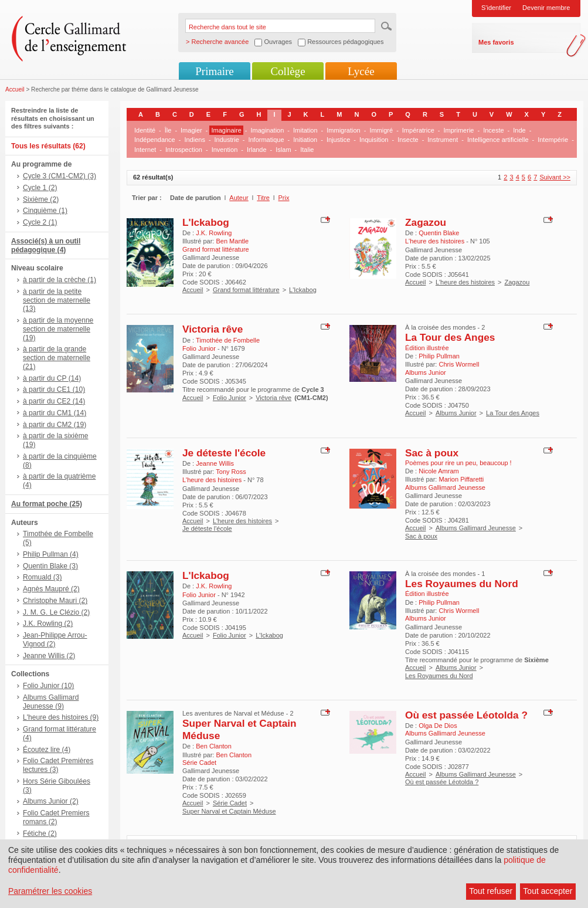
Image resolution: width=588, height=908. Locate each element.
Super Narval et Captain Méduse (229, 811)
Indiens (194, 140)
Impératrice (418, 130)
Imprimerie (459, 130)
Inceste (493, 130)
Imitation (305, 130)
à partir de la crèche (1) (60, 280)
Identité (145, 130)
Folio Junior (230, 398)
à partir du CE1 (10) (54, 389)
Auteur (239, 198)
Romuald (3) (43, 577)
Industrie (227, 140)
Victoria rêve (213, 329)
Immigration (343, 130)
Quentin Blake (439, 233)
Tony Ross (231, 472)
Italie (307, 150)
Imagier (191, 130)
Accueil (15, 89)
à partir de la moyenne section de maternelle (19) (58, 329)
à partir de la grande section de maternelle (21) (57, 358)
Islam (283, 150)
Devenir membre (546, 8)
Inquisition (374, 140)
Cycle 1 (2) (40, 188)
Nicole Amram (439, 471)
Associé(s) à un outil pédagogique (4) (46, 245)
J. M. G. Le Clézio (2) (56, 612)
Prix (284, 198)
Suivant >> (555, 177)
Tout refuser (491, 891)
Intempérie (553, 140)
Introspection (184, 150)
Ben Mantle (232, 241)
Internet (145, 150)
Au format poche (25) (47, 504)
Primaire (214, 71)
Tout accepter (548, 891)
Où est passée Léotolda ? (466, 715)
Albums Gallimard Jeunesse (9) (51, 702)
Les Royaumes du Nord (462, 584)
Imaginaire (226, 130)
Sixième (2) (41, 199)
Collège (288, 71)
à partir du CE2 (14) (54, 401)
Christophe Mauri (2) (55, 601)
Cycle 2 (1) (40, 222)
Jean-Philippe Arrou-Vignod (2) (55, 640)
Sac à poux (432, 453)
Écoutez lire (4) (47, 750)
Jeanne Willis (215, 463)
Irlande (257, 150)
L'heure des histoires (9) (61, 717)
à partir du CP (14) (52, 378)
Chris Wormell (459, 364)
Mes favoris (496, 42)
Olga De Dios (438, 726)
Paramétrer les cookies (50, 891)
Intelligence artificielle (498, 140)
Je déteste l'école (224, 453)
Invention (225, 150)
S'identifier (496, 8)
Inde (519, 130)
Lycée (361, 71)
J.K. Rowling (214, 233)
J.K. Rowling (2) (48, 624)
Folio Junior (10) (48, 686)
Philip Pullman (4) (51, 554)
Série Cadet (230, 803)
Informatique (266, 140)
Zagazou (426, 222)
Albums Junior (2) (51, 801)
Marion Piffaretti (461, 479)
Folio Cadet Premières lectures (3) (58, 765)
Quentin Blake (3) (50, 566)
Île (168, 130)
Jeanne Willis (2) (49, 656)
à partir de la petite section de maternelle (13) (57, 300)
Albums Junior (456, 413)
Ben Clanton (214, 746)
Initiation (305, 140)
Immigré (381, 130)
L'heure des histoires (465, 282)
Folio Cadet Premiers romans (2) (56, 817)
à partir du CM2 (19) (55, 425)
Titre (263, 198)
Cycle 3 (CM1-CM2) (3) (60, 176)
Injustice (338, 140)
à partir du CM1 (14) (55, 413)
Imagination (267, 130)
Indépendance (155, 140)
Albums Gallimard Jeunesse (476, 528)
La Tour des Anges (450, 337)
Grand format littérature (246, 290)
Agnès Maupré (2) (51, 589)
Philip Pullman (439, 356)
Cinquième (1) (45, 211)
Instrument (443, 140)
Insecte (408, 140)
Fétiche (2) (40, 834)
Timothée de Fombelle (228, 340)
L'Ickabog (206, 222)
